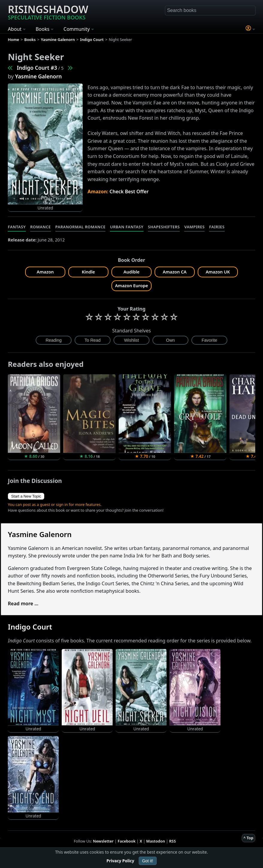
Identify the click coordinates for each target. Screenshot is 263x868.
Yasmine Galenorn (38, 76)
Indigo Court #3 (37, 68)
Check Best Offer (129, 191)
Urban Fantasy (127, 227)
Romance (41, 227)
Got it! (148, 861)
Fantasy (17, 227)
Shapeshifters (164, 227)
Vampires (194, 227)
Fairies (217, 227)
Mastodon (156, 841)
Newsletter (103, 841)
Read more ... (23, 604)
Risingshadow (48, 12)
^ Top (248, 838)
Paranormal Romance (81, 227)
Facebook (127, 841)
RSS (173, 841)
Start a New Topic (26, 496)
